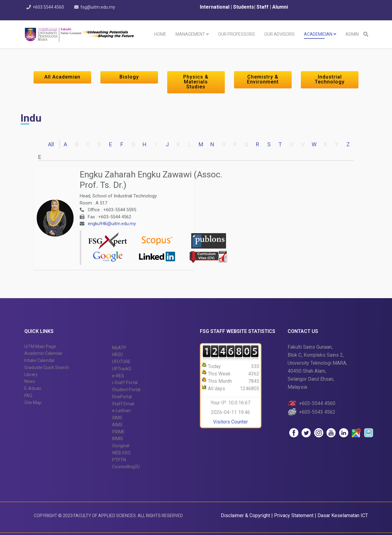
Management (190, 34)
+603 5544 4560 (49, 7)
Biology (129, 77)
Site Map (33, 403)
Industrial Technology (330, 79)
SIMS (117, 418)
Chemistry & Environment (263, 79)
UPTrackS (122, 369)
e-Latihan (121, 411)
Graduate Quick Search (47, 367)
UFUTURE (121, 362)
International (215, 7)
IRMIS (118, 439)
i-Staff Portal (125, 383)
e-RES (118, 376)
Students (243, 7)
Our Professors (236, 34)
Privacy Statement (294, 515)
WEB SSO (121, 453)
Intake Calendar (40, 360)
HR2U (117, 355)
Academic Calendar (43, 353)
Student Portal (126, 390)
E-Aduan (33, 388)
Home (160, 34)
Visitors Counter (230, 422)
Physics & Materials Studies (196, 82)
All (51, 144)
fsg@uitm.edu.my (98, 7)
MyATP (119, 348)
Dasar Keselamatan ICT (343, 515)
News (30, 381)
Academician (318, 34)
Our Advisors (279, 34)
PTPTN (119, 460)
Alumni (280, 7)
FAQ (28, 395)
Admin (352, 34)
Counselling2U (126, 467)
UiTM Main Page (40, 347)
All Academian (62, 77)
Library (31, 375)
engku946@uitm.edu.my (112, 224)
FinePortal (122, 397)
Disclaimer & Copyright (245, 515)
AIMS (117, 425)
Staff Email (123, 404)
